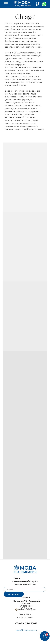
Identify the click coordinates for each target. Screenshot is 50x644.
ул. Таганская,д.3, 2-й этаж (26, 605)
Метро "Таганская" (27, 610)
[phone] (25, 589)
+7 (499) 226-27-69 (26, 623)
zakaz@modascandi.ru (26, 630)
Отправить (14, 594)
